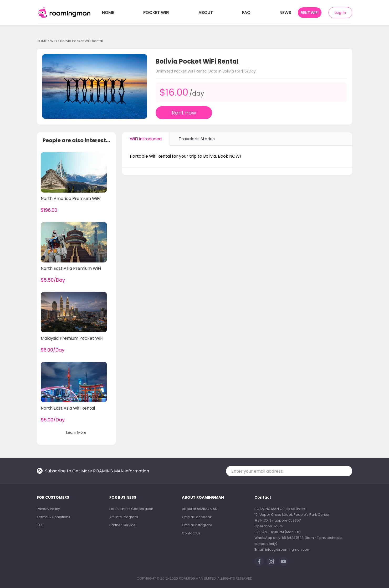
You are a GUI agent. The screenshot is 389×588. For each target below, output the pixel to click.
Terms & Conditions (53, 517)
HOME (108, 12)
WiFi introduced (146, 139)
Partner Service (122, 525)
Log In (340, 13)
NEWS (285, 12)
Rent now (184, 113)
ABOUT (206, 12)
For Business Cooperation (131, 509)
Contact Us (191, 533)
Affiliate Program (124, 517)
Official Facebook (197, 517)
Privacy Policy (48, 509)
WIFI (53, 41)
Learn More (76, 432)
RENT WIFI (310, 13)
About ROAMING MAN (200, 509)
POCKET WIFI (156, 12)
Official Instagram (197, 525)
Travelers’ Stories (197, 139)
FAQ (246, 12)
